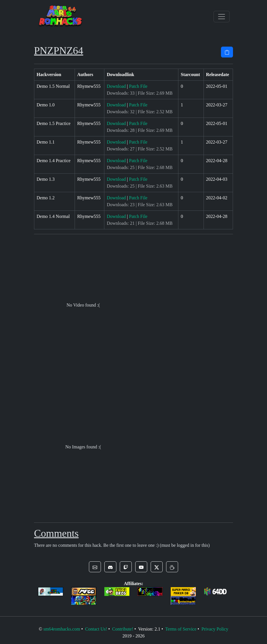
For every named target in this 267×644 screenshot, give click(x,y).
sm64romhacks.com (62, 629)
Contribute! (123, 629)
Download (116, 86)
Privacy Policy (215, 629)
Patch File (138, 86)
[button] (95, 567)
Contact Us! (96, 629)
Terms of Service (181, 629)
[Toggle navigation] (222, 17)
